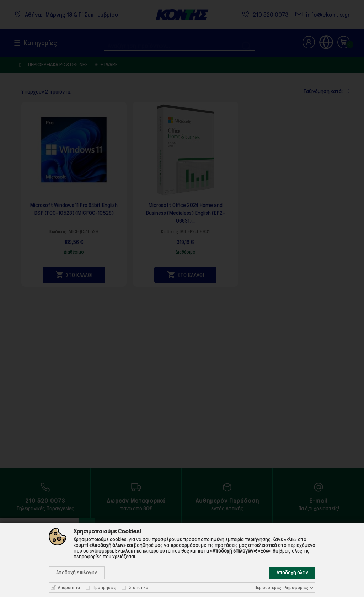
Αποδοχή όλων (292, 572)
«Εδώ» (265, 551)
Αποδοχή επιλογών (77, 572)
